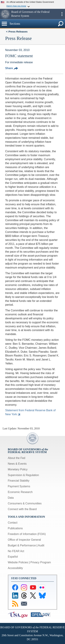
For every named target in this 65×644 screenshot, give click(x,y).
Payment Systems (19, 486)
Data (11, 498)
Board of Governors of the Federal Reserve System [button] (30, 14)
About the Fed (17, 458)
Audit (41, 545)
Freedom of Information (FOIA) (27, 534)
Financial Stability (19, 481)
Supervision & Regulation (23, 475)
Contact (13, 523)
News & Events (17, 464)
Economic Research (20, 492)
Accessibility (15, 568)
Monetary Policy (18, 469)
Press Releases (18, 32)
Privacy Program (41, 562)
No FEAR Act (16, 551)
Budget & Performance (22, 545)
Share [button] (12, 68)
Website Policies (18, 562)
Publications (15, 528)
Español (13, 557)
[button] (5, 14)
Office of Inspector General (24, 540)
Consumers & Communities (25, 503)
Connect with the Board (22, 509)
